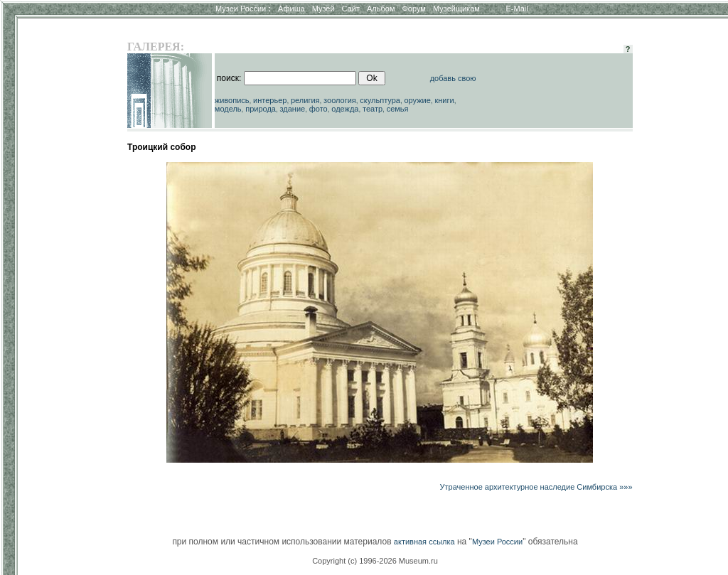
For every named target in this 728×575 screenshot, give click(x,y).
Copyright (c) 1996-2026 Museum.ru (375, 561)
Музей (323, 9)
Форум (413, 9)
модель (228, 109)
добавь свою (453, 78)
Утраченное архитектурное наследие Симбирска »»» (536, 487)
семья (398, 109)
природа (261, 109)
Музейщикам (456, 9)
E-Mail (517, 9)
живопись (232, 100)
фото (318, 109)
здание (292, 109)
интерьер (270, 100)
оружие (418, 100)
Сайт (351, 9)
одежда (345, 109)
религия (305, 100)
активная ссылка (424, 542)
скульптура (380, 100)
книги (444, 100)
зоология (340, 100)
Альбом (381, 9)
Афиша (291, 9)
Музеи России (243, 9)
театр (373, 109)
